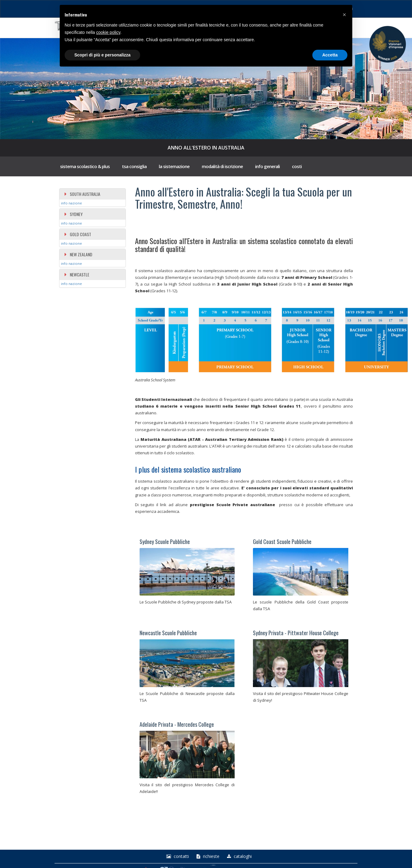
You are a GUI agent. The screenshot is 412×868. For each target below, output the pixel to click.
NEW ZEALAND (78, 254)
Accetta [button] (330, 55)
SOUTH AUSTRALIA (82, 194)
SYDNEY (73, 214)
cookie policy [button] (108, 32)
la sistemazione (174, 166)
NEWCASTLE (77, 274)
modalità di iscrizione (222, 166)
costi (297, 166)
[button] (344, 15)
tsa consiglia (134, 166)
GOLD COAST (78, 234)
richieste (207, 856)
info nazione (71, 203)
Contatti (177, 856)
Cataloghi (239, 856)
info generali (267, 166)
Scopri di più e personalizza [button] (102, 55)
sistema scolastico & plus (85, 166)
